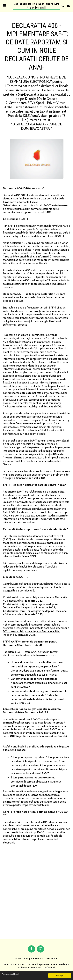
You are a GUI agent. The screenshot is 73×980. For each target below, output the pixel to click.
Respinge (60, 975)
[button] (4, 6)
